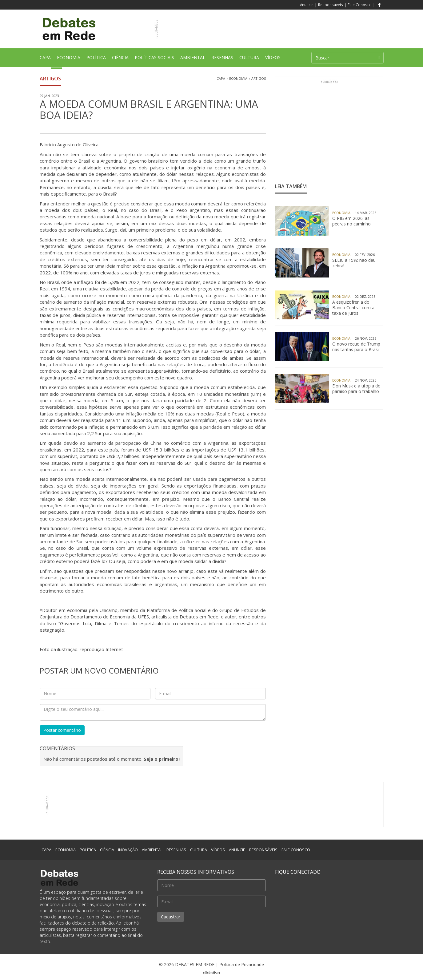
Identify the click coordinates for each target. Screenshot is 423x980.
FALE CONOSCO (296, 850)
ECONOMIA (69, 60)
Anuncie (307, 5)
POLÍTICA (96, 60)
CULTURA (249, 60)
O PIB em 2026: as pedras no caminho (351, 221)
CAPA (47, 61)
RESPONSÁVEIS (263, 850)
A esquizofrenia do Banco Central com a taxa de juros (353, 308)
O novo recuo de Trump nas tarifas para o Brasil (356, 347)
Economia (238, 78)
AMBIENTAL (193, 60)
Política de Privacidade (242, 964)
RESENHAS (222, 60)
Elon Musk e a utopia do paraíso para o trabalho (356, 389)
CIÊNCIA (120, 60)
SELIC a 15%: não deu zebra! (354, 263)
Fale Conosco (360, 5)
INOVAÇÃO (128, 850)
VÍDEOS (273, 57)
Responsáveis (331, 5)
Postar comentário (62, 730)
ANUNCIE (237, 850)
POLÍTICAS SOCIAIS (154, 60)
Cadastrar (171, 917)
